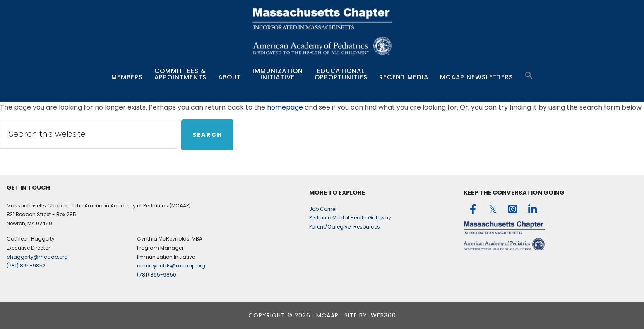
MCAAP (322, 33)
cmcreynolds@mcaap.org (171, 266)
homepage (285, 107)
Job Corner (323, 209)
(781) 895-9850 (157, 275)
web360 (383, 315)
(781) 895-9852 (26, 266)
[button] (529, 76)
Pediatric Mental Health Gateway (350, 218)
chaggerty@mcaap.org (37, 257)
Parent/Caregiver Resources (345, 227)
